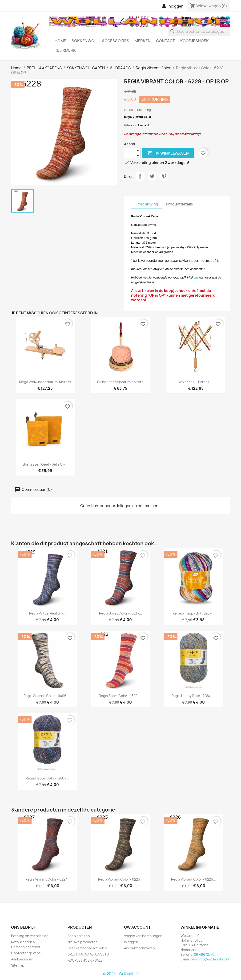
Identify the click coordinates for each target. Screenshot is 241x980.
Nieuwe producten (83, 942)
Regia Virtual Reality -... (47, 613)
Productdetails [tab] (179, 204)
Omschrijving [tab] (146, 204)
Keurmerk (65, 50)
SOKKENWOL (84, 41)
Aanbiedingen (22, 959)
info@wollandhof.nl (214, 959)
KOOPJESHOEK (195, 41)
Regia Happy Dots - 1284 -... (193, 696)
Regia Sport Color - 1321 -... (120, 613)
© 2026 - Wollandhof (120, 974)
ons (196, 277)
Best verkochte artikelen (87, 948)
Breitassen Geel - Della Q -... (45, 464)
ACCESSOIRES (116, 41)
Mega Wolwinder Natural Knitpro (45, 382)
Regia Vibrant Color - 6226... (193, 879)
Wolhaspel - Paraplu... (196, 382)
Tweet (152, 176)
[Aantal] (130, 153)
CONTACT (165, 41)
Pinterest (164, 176)
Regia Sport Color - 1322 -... (120, 696)
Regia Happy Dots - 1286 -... (47, 778)
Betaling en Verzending (30, 936)
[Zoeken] (199, 31)
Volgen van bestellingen (143, 936)
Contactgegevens (26, 953)
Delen (140, 176)
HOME (60, 41)
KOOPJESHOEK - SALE (85, 960)
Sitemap (18, 965)
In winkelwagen (168, 153)
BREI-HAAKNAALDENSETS (88, 954)
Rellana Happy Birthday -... (193, 613)
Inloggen (131, 942)
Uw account (137, 927)
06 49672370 (204, 954)
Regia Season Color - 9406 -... (47, 696)
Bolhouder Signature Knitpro (120, 382)
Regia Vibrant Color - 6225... (120, 879)
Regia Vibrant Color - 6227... (47, 879)
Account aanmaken (139, 948)
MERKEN (143, 41)
